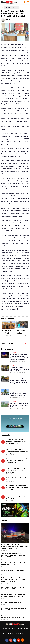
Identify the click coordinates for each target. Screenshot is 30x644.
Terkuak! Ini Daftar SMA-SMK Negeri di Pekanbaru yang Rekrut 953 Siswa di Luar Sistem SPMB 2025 (13, 555)
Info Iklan (20, 629)
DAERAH (7, 7)
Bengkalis (15, 7)
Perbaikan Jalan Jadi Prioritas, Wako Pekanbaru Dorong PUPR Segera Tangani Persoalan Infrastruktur (19, 381)
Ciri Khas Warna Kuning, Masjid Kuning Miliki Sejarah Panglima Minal (8, 333)
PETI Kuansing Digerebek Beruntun (11, 602)
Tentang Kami (6, 629)
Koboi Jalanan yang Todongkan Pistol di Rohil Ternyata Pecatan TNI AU (14, 588)
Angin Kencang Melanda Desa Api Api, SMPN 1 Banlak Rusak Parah (19, 405)
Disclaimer (15, 631)
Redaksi (8, 19)
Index (26, 319)
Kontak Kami (22, 631)
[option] (8, 329)
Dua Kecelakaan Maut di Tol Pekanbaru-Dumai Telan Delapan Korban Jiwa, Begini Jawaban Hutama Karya (19, 357)
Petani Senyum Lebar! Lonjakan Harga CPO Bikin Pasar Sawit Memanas (14, 564)
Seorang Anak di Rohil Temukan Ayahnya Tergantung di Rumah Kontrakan (19, 369)
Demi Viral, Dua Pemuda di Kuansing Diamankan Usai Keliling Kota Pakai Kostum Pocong (15, 617)
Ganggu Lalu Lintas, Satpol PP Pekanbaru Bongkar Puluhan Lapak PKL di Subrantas (19, 394)
